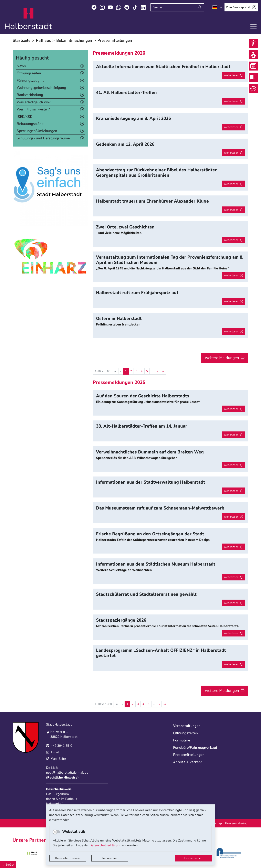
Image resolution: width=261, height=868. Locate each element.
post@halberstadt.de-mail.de (67, 773)
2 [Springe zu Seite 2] (131, 371)
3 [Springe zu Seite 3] (136, 371)
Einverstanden (193, 858)
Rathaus (43, 40)
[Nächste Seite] (158, 371)
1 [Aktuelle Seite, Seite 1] (126, 371)
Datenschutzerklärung (105, 845)
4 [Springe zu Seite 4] (142, 371)
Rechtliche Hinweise (62, 778)
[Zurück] (8, 865)
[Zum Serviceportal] (241, 7)
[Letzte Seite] (163, 371)
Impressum (109, 858)
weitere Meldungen (222, 358)
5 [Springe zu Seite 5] (147, 371)
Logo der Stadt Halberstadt (29, 19)
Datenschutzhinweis (68, 858)
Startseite (22, 40)
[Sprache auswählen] (217, 7)
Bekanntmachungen (74, 40)
